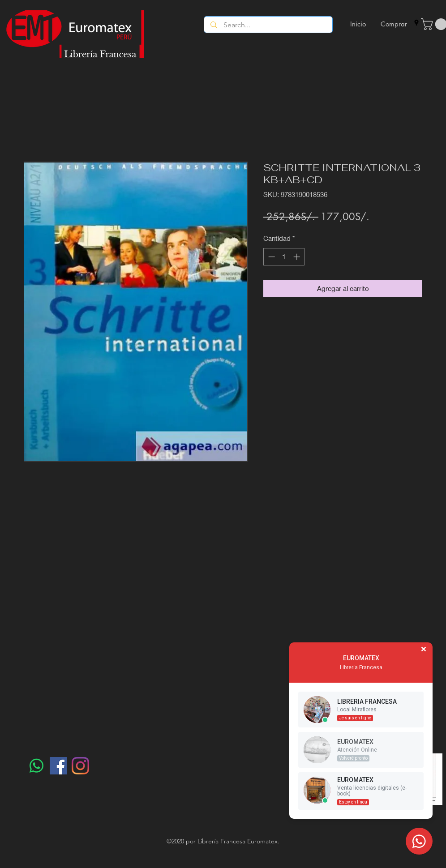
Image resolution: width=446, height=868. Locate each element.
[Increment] (298, 257)
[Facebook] (58, 766)
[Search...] (268, 25)
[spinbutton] (284, 257)
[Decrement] (271, 257)
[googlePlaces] (416, 23)
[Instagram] (80, 766)
